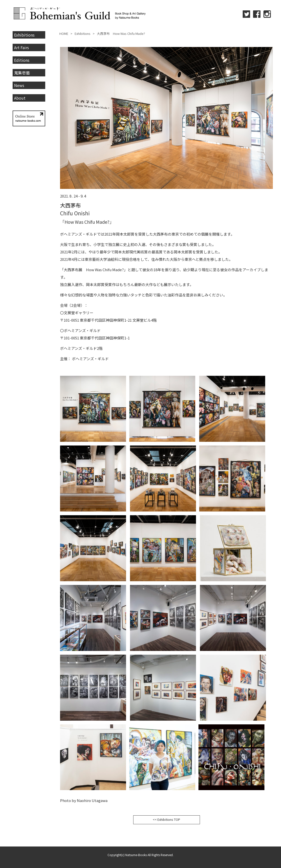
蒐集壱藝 (22, 73)
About (20, 98)
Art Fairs (22, 47)
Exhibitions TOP (169, 819)
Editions (22, 60)
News (19, 85)
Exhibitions (24, 35)
